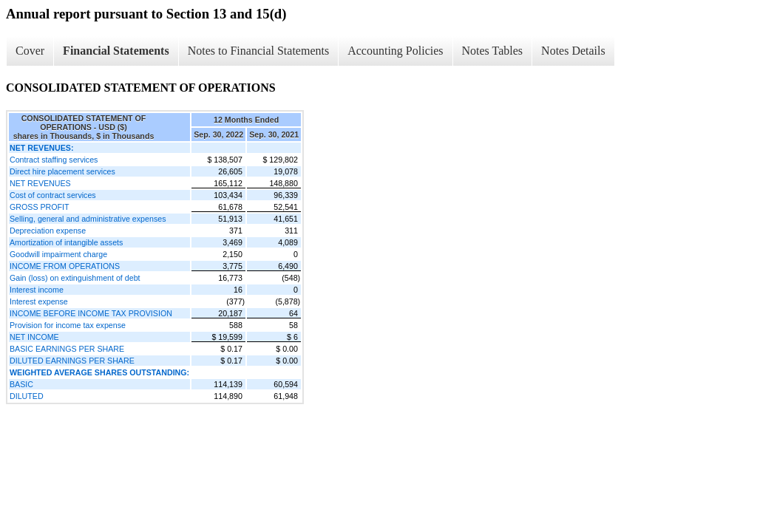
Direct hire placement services (62, 171)
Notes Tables (493, 51)
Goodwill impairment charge (58, 254)
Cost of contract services (53, 195)
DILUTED (27, 396)
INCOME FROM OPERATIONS (65, 266)
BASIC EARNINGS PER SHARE (67, 349)
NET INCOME (34, 337)
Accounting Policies (395, 51)
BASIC (21, 384)
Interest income (37, 290)
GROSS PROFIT (40, 207)
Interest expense (39, 301)
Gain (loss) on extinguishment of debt (75, 278)
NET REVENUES (40, 183)
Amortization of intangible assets (66, 242)
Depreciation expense (48, 231)
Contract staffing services (54, 160)
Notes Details (573, 51)
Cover (30, 51)
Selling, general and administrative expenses (88, 219)
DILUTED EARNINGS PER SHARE (72, 361)
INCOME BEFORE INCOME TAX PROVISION (91, 313)
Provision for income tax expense (68, 325)
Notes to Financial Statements (259, 51)
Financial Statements (116, 51)
